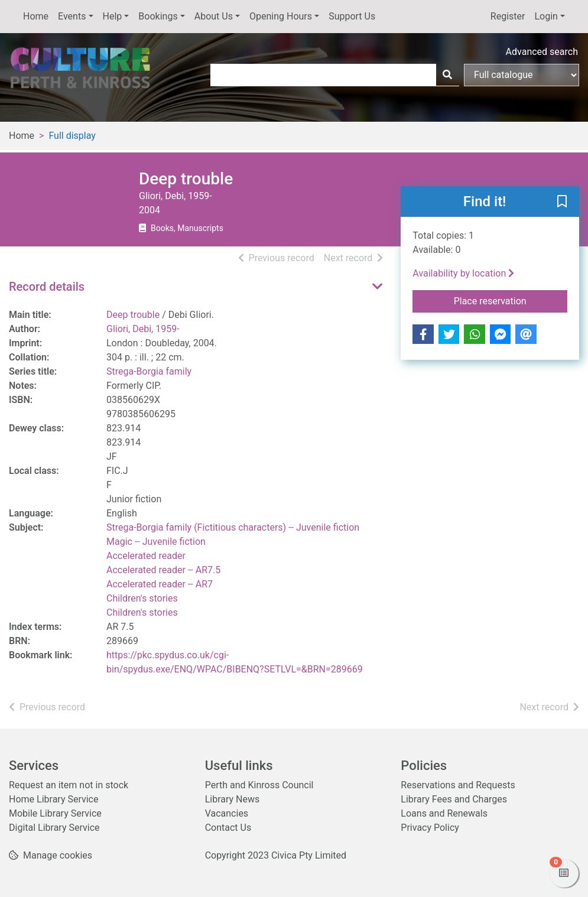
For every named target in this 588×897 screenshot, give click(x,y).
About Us (214, 16)
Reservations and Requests (458, 785)
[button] (562, 202)
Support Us (352, 16)
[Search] (447, 75)
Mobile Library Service (55, 813)
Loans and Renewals (444, 813)
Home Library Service (53, 799)
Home (36, 16)
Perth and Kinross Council (259, 785)
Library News (233, 799)
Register (508, 16)
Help (113, 16)
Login (546, 16)
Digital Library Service (54, 828)
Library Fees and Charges (454, 799)
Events (72, 16)
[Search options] (522, 75)
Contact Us (228, 828)
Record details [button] (47, 287)
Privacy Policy (430, 828)
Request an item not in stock (69, 785)
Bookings (158, 16)
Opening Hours (281, 16)
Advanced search (542, 52)
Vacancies (227, 813)
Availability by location (463, 273)
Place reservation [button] (511, 300)
